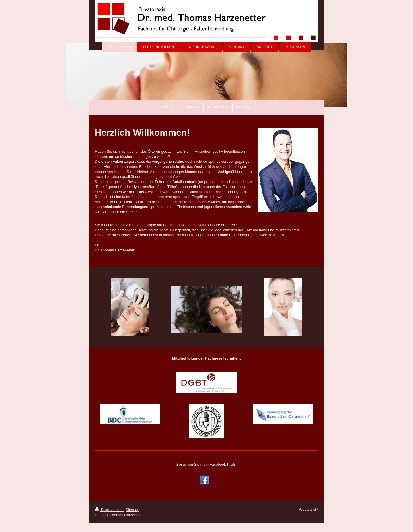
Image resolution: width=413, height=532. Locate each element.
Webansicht (309, 509)
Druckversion (109, 510)
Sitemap (133, 510)
